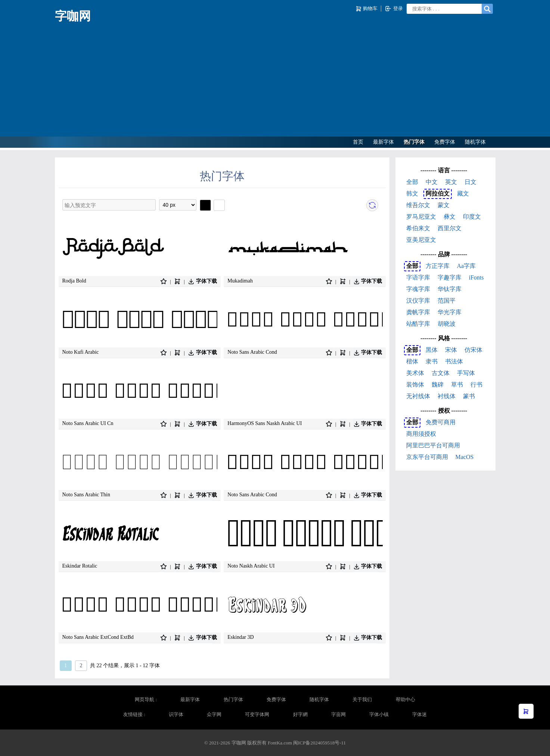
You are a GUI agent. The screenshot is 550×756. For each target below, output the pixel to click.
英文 (451, 182)
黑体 (432, 350)
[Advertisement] (275, 81)
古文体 (441, 373)
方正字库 (438, 266)
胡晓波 (447, 324)
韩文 (412, 193)
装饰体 (415, 385)
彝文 (450, 217)
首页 (358, 142)
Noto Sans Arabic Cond (252, 352)
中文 (432, 182)
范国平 (447, 301)
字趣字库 (450, 277)
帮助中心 (405, 699)
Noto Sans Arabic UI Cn (88, 423)
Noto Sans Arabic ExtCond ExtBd (98, 637)
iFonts (476, 277)
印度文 (472, 217)
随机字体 (475, 142)
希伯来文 (418, 228)
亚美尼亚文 (421, 240)
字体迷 (420, 714)
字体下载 (202, 281)
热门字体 (414, 142)
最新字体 (383, 142)
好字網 (300, 714)
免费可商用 (441, 422)
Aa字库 (467, 266)
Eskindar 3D (240, 637)
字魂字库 (418, 289)
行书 (476, 385)
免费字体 (445, 142)
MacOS (465, 457)
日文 (470, 182)
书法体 (454, 361)
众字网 (214, 714)
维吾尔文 (418, 205)
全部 (412, 182)
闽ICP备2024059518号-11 (319, 743)
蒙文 (444, 205)
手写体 (466, 373)
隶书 (432, 361)
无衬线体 (418, 396)
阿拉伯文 (438, 193)
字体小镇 (379, 714)
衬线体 (447, 396)
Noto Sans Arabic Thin (86, 495)
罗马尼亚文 (421, 217)
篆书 (469, 396)
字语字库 (418, 277)
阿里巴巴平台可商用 (433, 445)
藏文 (463, 193)
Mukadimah (240, 281)
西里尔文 (450, 228)
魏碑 (438, 385)
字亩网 (338, 714)
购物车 (367, 9)
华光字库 (450, 312)
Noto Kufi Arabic (81, 352)
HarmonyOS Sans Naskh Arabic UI (265, 423)
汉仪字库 (418, 301)
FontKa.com (280, 743)
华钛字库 (450, 289)
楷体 (412, 361)
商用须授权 (421, 434)
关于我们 (362, 699)
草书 (457, 385)
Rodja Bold (74, 281)
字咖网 (73, 16)
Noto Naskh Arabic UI (251, 566)
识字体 (176, 714)
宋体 (451, 350)
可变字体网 (257, 714)
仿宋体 (473, 350)
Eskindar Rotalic (80, 566)
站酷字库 (418, 324)
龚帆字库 (418, 312)
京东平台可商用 (427, 457)
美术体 (415, 373)
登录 (394, 9)
